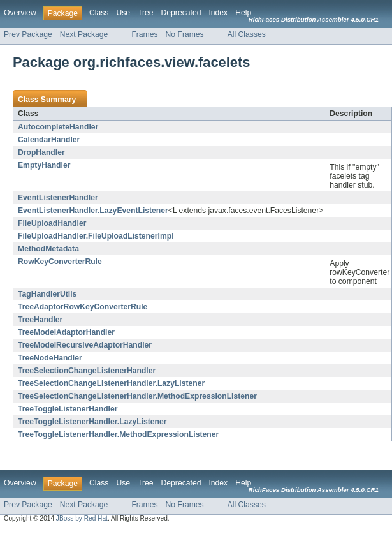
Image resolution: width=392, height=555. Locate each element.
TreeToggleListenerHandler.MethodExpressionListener (118, 434)
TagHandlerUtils (47, 294)
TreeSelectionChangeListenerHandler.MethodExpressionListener (137, 396)
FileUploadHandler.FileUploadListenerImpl (96, 236)
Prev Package (28, 34)
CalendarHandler (49, 140)
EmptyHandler (44, 165)
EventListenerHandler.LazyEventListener (93, 211)
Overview (20, 13)
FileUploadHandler (52, 223)
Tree (146, 13)
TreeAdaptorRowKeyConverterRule (83, 307)
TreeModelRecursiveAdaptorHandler (85, 345)
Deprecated (181, 13)
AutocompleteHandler (58, 127)
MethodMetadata (48, 249)
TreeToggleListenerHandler (68, 409)
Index (218, 13)
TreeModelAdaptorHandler (66, 332)
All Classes (247, 34)
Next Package (84, 34)
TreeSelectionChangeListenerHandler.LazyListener (111, 383)
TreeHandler (40, 320)
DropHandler (41, 152)
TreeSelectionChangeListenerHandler (87, 371)
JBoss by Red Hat (82, 518)
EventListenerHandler (58, 198)
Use (123, 13)
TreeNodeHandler (50, 358)
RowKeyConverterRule (60, 262)
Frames (144, 34)
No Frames (185, 34)
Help (243, 13)
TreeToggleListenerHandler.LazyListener (92, 422)
